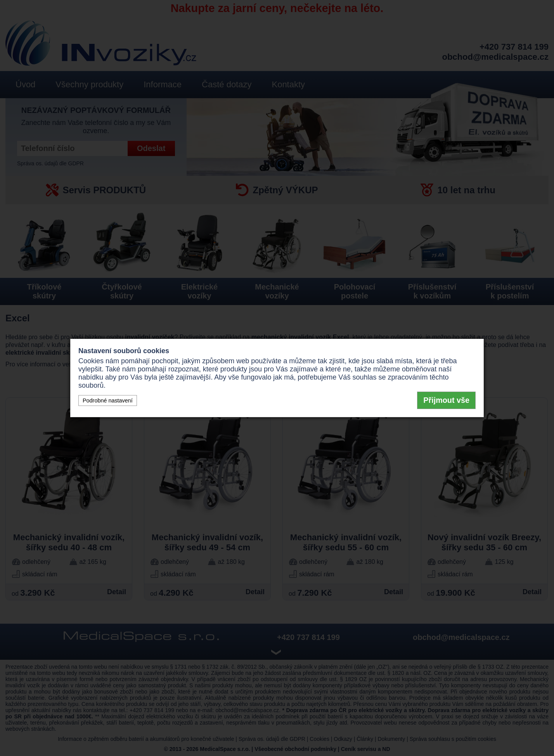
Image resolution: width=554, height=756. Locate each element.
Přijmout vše (446, 400)
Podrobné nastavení (108, 401)
